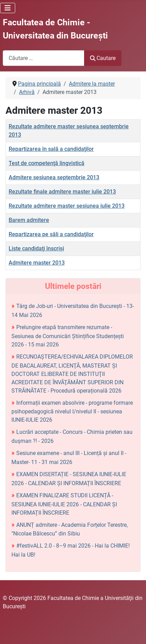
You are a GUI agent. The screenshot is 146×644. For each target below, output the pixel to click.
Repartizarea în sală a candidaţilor (51, 149)
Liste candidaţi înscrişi (36, 248)
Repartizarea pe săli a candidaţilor (51, 234)
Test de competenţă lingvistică (47, 163)
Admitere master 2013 (37, 263)
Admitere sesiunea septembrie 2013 (54, 177)
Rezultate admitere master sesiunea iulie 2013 (67, 206)
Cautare (103, 58)
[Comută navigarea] (8, 8)
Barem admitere (29, 220)
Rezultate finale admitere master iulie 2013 (62, 192)
